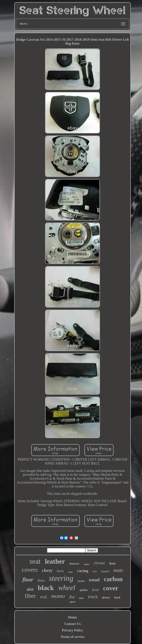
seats (71, 572)
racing (83, 571)
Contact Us (73, 624)
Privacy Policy (73, 630)
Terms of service (72, 637)
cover (111, 588)
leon (112, 563)
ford (117, 597)
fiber (30, 596)
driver (106, 597)
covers (30, 570)
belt (95, 571)
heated (105, 571)
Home (73, 617)
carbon (113, 579)
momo (58, 596)
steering (61, 578)
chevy (47, 570)
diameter (74, 564)
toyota (81, 581)
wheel (67, 588)
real (43, 597)
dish (30, 589)
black (46, 588)
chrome (99, 563)
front (95, 590)
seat (35, 561)
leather (55, 561)
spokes (84, 590)
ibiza (41, 580)
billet (81, 598)
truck (93, 596)
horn (60, 571)
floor (28, 580)
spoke (87, 564)
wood (94, 580)
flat (72, 597)
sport (73, 602)
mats (118, 570)
